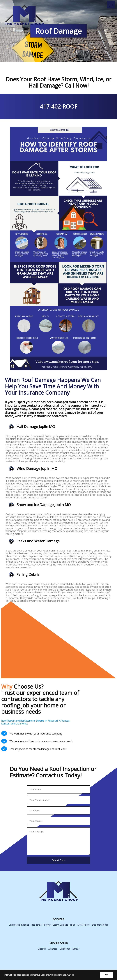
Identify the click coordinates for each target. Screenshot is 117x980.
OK (107, 975)
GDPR (71, 975)
